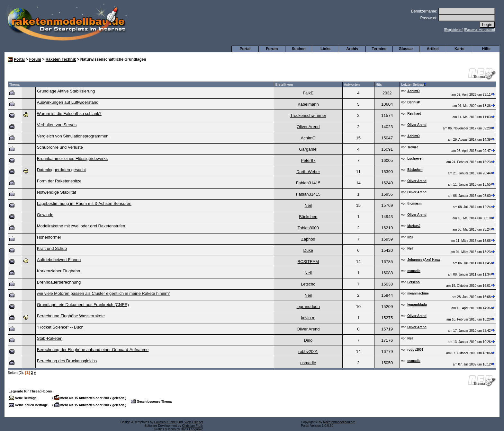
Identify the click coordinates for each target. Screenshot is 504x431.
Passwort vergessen (480, 30)
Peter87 (308, 160)
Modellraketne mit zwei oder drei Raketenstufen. (82, 226)
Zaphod (308, 239)
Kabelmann (308, 104)
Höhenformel (49, 237)
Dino (308, 340)
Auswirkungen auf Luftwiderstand (68, 102)
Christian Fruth (193, 426)
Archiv (352, 49)
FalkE (308, 93)
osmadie (414, 271)
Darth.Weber (308, 172)
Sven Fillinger (193, 422)
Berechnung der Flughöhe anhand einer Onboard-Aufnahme (93, 350)
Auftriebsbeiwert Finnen (59, 260)
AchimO (413, 91)
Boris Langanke (192, 429)
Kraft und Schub (52, 248)
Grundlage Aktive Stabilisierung (66, 91)
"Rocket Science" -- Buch (60, 327)
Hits (379, 85)
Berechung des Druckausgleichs (67, 361)
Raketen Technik (61, 60)
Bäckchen (415, 170)
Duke (308, 250)
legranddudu (308, 307)
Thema (14, 85)
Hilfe (486, 49)
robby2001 (308, 352)
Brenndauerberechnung (59, 282)
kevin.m (308, 318)
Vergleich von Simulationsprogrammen (73, 136)
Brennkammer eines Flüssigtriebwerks (72, 158)
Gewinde (45, 215)
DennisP (414, 102)
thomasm (414, 203)
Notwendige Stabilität (57, 192)
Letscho (308, 284)
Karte (459, 49)
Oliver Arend (308, 127)
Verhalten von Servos (57, 125)
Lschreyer (415, 158)
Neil (308, 205)
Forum (272, 49)
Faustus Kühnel (166, 422)
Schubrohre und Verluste (60, 147)
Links (325, 49)
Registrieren (454, 30)
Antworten (352, 85)
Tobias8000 (308, 228)
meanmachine (418, 293)
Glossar (406, 49)
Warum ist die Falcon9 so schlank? (69, 114)
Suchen (299, 49)
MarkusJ (414, 226)
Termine (379, 49)
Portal (245, 49)
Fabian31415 (308, 183)
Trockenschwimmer (308, 115)
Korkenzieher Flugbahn (59, 271)
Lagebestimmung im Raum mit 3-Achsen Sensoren (84, 203)
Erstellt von (284, 85)
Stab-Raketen (50, 338)
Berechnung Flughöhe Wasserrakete (71, 316)
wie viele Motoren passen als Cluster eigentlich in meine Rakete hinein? (103, 293)
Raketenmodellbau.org (339, 422)
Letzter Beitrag (414, 85)
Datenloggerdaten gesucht (62, 170)
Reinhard (414, 114)
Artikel (432, 49)
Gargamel (308, 149)
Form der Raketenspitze (59, 181)
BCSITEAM (308, 262)
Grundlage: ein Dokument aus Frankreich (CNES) (83, 305)
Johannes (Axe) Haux (424, 260)
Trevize (413, 147)
